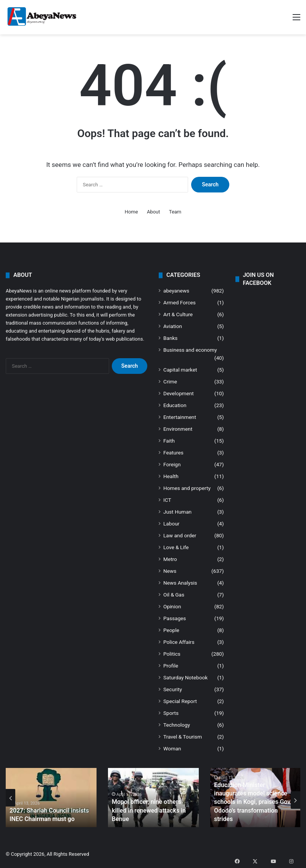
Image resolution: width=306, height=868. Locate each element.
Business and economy (190, 350)
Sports (171, 713)
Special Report (180, 701)
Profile (171, 666)
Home (131, 212)
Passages (175, 618)
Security (173, 689)
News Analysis (180, 583)
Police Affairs (179, 642)
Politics (172, 654)
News (170, 571)
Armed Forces (180, 302)
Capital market (180, 370)
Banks (170, 338)
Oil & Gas (174, 595)
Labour (171, 524)
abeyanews (176, 291)
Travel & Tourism (183, 737)
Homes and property (187, 488)
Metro (170, 559)
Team (175, 212)
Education (175, 405)
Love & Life (176, 547)
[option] (51, 798)
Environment (178, 429)
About (154, 212)
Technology (177, 725)
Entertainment (180, 417)
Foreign (172, 464)
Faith (169, 441)
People (171, 630)
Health (171, 476)
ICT (167, 500)
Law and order (180, 535)
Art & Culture (178, 314)
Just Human (177, 512)
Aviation (173, 326)
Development (179, 393)
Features (173, 453)
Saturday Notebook (185, 677)
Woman (172, 748)
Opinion (172, 606)
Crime (170, 381)
